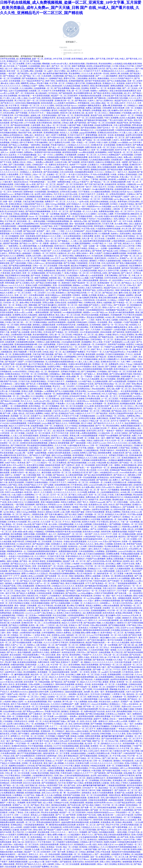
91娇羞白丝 (62, 253)
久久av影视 (89, 406)
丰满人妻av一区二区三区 (130, 177)
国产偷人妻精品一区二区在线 (63, 810)
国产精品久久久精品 (106, 830)
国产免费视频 (115, 524)
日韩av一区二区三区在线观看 (47, 177)
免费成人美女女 (19, 162)
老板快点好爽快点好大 (96, 778)
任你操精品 (114, 768)
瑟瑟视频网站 (85, 243)
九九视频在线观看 (67, 327)
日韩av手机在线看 (103, 852)
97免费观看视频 (89, 517)
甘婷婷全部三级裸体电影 (23, 192)
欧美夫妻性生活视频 (36, 465)
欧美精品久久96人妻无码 (116, 514)
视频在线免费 (88, 98)
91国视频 (109, 544)
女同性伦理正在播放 (69, 192)
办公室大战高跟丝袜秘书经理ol (16, 357)
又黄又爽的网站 (111, 275)
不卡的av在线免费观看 (100, 174)
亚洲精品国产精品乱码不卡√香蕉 (38, 640)
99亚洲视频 (79, 571)
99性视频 (76, 808)
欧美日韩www (84, 401)
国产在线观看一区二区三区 (42, 357)
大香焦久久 (12, 554)
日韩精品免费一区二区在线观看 (39, 542)
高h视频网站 (87, 342)
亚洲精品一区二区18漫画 (36, 647)
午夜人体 (29, 179)
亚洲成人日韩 (22, 305)
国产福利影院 (56, 312)
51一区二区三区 (95, 293)
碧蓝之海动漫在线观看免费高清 (123, 91)
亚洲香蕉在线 (62, 81)
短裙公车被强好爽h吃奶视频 (28, 731)
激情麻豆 (93, 261)
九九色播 (36, 849)
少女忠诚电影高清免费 (105, 130)
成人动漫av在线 (64, 108)
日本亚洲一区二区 (11, 303)
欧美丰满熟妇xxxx (127, 69)
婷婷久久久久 (46, 468)
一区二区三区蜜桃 (40, 507)
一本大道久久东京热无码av (53, 170)
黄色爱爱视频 (64, 443)
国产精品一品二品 (11, 785)
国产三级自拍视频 (17, 165)
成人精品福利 (41, 93)
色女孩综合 (75, 320)
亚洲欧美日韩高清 (116, 357)
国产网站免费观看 (11, 719)
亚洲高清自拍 (113, 404)
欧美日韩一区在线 (102, 73)
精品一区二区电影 (71, 847)
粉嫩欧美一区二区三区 (25, 394)
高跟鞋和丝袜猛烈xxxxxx (104, 812)
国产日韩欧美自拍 (20, 448)
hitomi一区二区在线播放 (101, 209)
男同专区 (20, 864)
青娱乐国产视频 (18, 847)
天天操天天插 (134, 832)
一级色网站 (72, 694)
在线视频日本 (104, 458)
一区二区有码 (90, 142)
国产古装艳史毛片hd (64, 347)
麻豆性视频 (47, 473)
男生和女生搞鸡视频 (90, 315)
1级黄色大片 (122, 623)
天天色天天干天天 (36, 113)
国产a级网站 (75, 128)
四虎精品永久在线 (68, 187)
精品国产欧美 (123, 123)
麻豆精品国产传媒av (58, 721)
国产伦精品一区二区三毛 (17, 618)
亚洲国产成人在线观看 (20, 332)
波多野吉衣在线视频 (101, 509)
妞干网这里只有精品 (114, 236)
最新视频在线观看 (89, 864)
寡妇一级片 (85, 330)
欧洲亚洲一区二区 (49, 610)
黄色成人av (35, 815)
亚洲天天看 (75, 433)
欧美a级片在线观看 (63, 588)
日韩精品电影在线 (78, 667)
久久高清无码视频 (96, 650)
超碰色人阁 (36, 115)
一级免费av (39, 162)
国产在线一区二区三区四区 (110, 849)
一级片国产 (12, 73)
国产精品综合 (59, 475)
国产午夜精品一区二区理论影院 (65, 332)
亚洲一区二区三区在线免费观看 (95, 795)
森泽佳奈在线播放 (135, 785)
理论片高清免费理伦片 (15, 497)
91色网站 (11, 369)
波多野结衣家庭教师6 (57, 322)
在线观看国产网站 (75, 303)
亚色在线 (7, 271)
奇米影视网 (132, 253)
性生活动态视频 (60, 615)
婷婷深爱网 (67, 295)
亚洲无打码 (14, 709)
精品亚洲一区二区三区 (130, 207)
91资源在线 (119, 386)
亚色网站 (85, 88)
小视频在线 (131, 184)
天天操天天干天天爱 (70, 416)
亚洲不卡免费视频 (59, 135)
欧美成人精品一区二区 (87, 490)
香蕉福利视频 (126, 746)
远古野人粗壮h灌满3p (44, 194)
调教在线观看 (48, 537)
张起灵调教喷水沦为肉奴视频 (18, 275)
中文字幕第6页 (47, 849)
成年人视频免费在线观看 (60, 268)
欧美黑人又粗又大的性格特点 (55, 130)
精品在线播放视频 (8, 280)
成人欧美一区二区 (17, 677)
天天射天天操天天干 (76, 135)
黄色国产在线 (97, 115)
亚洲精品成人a (88, 854)
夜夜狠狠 (53, 278)
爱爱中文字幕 (70, 78)
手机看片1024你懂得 (56, 280)
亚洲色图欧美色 (25, 751)
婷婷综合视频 (26, 325)
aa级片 (50, 71)
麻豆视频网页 (112, 76)
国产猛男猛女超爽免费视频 (20, 266)
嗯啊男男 (25, 83)
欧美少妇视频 (35, 559)
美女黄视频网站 (10, 340)
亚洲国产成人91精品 (75, 783)
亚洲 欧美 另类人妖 (99, 657)
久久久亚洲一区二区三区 (51, 522)
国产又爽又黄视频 (13, 509)
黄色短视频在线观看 (86, 76)
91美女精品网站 (82, 327)
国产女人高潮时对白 (105, 101)
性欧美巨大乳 (33, 596)
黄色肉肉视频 (134, 768)
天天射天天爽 (108, 224)
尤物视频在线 (83, 325)
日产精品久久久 (62, 618)
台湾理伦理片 (75, 460)
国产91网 (7, 413)
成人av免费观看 (49, 460)
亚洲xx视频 (123, 709)
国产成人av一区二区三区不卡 (52, 239)
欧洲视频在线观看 (35, 197)
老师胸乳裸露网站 (58, 199)
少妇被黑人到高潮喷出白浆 (115, 482)
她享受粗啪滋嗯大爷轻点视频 (84, 167)
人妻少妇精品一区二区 (52, 256)
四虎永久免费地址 (69, 502)
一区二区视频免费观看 (18, 406)
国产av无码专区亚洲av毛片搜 (99, 561)
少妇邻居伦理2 (53, 418)
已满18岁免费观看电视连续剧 (77, 776)
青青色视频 (10, 283)
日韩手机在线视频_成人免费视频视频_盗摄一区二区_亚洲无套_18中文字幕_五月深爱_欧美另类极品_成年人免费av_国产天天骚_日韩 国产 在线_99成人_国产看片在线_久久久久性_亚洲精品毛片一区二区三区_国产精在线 (71, 8)
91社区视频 (96, 519)
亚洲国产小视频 (75, 140)
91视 (21, 785)
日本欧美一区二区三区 (77, 697)
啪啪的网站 (137, 542)
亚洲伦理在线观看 (82, 115)
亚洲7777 (20, 778)
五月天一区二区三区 (60, 211)
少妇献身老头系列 (18, 596)
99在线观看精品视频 (70, 746)
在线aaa (33, 83)
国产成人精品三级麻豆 (75, 514)
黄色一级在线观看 (77, 224)
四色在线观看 (106, 332)
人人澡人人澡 (17, 436)
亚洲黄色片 (94, 638)
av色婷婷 (76, 564)
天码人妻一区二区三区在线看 (116, 655)
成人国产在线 (36, 73)
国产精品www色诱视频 (19, 145)
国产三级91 (28, 307)
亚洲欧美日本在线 (18, 197)
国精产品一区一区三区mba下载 (115, 325)
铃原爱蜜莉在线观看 (43, 411)
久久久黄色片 (72, 384)
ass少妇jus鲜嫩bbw (86, 593)
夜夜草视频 (8, 147)
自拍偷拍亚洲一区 (53, 330)
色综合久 (41, 512)
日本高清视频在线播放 (40, 603)
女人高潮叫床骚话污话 (62, 197)
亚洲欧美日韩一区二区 (64, 101)
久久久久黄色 (92, 211)
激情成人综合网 (53, 512)
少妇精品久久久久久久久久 (79, 145)
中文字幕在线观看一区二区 (106, 635)
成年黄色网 (38, 133)
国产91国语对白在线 (56, 138)
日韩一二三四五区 (48, 625)
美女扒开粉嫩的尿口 (95, 231)
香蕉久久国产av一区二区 (113, 307)
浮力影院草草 (31, 310)
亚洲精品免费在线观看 (22, 354)
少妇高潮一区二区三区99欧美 (72, 310)
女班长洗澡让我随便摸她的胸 (28, 103)
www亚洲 (19, 307)
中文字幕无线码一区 (47, 842)
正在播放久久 (94, 165)
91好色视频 (76, 509)
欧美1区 (102, 359)
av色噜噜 (81, 399)
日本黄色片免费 (83, 763)
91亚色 (62, 300)
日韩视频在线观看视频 (111, 601)
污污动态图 (14, 88)
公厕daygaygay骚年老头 (74, 566)
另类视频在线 (31, 470)
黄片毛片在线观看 (115, 640)
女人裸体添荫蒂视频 (28, 246)
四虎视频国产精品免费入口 (79, 150)
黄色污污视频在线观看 (73, 408)
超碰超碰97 (27, 253)
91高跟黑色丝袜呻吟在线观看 (128, 130)
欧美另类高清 (109, 613)
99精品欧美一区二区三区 (84, 335)
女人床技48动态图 (118, 509)
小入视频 (75, 243)
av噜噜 (43, 527)
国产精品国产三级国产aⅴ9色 (93, 268)
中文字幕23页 (10, 221)
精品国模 (103, 179)
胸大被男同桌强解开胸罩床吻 (55, 73)
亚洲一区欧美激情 (28, 236)
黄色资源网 (104, 204)
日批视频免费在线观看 (84, 172)
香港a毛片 (49, 364)
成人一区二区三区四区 (62, 564)
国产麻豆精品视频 (43, 766)
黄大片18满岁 (87, 423)
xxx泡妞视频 (114, 529)
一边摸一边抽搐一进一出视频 (94, 246)
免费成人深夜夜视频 (115, 559)
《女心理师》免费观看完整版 (58, 182)
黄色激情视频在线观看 (77, 798)
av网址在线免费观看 (111, 606)
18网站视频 (106, 411)
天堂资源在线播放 (49, 115)
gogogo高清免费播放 (88, 133)
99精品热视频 (117, 93)
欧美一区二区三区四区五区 (31, 719)
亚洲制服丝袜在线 (112, 256)
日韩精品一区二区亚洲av (116, 416)
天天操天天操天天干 (56, 381)
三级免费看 (111, 239)
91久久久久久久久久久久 (11, 86)
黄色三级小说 (51, 241)
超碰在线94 (34, 692)
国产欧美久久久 (8, 103)
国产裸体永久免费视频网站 (22, 241)
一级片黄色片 (101, 448)
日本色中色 (6, 569)
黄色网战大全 (17, 458)
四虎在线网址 (126, 234)
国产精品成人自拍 (111, 251)
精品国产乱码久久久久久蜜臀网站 (129, 101)
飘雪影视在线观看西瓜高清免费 (97, 630)
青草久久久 (93, 620)
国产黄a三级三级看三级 (133, 751)
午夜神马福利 (24, 588)
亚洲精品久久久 (109, 83)
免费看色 (138, 741)
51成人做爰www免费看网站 (23, 495)
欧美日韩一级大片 (84, 187)
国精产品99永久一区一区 (108, 128)
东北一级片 (101, 438)
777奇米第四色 (48, 559)
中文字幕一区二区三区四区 (33, 736)
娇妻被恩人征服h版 (101, 783)
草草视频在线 (84, 103)
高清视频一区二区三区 (20, 416)
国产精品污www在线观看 (22, 741)
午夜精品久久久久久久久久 (97, 455)
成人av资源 (31, 184)
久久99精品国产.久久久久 (34, 421)
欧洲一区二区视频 (75, 707)
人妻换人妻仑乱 (18, 413)
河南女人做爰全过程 (95, 441)
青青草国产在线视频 (117, 344)
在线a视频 (127, 64)
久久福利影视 (35, 170)
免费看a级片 (22, 418)
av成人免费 (65, 512)
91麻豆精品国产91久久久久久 (29, 189)
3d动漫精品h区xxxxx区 (109, 473)
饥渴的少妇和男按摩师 (127, 231)
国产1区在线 (84, 625)
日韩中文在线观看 (42, 571)
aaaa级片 (105, 672)
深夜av (130, 509)
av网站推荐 (49, 162)
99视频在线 (93, 817)
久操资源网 (36, 125)
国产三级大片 (127, 273)
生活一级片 (6, 741)
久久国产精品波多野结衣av (114, 352)
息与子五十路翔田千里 (121, 421)
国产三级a (41, 613)
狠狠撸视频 (126, 490)
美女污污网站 (60, 71)
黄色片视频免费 (20, 352)
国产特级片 (71, 591)
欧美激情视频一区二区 (133, 743)
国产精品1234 (25, 243)
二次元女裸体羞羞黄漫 (72, 236)
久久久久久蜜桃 (48, 106)
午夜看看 (129, 347)
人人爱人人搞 (76, 241)
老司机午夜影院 (88, 162)
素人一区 (62, 278)
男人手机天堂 (20, 101)
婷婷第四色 (46, 98)
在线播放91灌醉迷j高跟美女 (90, 106)
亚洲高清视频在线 (129, 458)
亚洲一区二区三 (23, 150)
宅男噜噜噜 (50, 532)
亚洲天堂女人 (23, 455)
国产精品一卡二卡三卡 (15, 761)
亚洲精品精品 (17, 825)
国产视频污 (44, 709)
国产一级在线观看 (78, 443)
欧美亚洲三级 (27, 248)
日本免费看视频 (59, 91)
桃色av (80, 369)
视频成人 (88, 662)
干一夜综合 (113, 428)
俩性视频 (51, 647)
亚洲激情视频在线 (77, 642)
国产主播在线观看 (134, 138)
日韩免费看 (107, 108)
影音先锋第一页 (24, 221)
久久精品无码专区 (24, 544)
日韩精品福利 (82, 322)
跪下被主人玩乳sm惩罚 (25, 209)
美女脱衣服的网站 (129, 359)
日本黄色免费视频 (70, 421)
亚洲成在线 (120, 677)
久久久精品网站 (26, 88)
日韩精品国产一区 (40, 165)
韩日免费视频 (17, 534)
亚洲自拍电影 (132, 174)
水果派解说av (55, 374)
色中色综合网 (31, 120)
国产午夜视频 (22, 113)
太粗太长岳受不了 (124, 571)
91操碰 (109, 335)
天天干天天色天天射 (60, 433)
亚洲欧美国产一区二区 (68, 820)
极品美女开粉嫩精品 (80, 266)
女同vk (79, 785)
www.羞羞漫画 (61, 716)
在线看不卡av (37, 416)
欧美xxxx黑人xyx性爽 (24, 312)
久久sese (89, 404)
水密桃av (121, 174)
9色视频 (109, 660)
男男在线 (135, 421)
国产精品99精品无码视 (84, 226)
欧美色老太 (128, 445)
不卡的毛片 (91, 219)
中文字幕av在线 (88, 229)
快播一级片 (8, 202)
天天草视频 (81, 219)
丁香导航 (95, 179)
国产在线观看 (74, 162)
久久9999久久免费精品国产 (109, 155)
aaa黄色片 (116, 702)
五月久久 (139, 211)
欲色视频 (125, 73)
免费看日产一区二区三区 (36, 138)
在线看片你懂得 (16, 152)
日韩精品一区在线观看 (98, 322)
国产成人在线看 (132, 453)
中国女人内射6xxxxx (36, 263)
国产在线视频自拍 (30, 78)
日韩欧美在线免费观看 (98, 800)
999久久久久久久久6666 (117, 443)
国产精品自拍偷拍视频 (77, 463)
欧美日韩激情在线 (45, 123)
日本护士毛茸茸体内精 (15, 138)
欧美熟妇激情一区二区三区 (109, 283)
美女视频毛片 (77, 374)
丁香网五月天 (137, 766)
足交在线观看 (52, 327)
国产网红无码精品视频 (24, 411)
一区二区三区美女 (12, 248)
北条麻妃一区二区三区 (56, 174)
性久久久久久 (27, 401)
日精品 (43, 697)
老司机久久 (134, 726)
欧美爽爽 (50, 347)
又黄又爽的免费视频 (124, 495)
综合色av (11, 549)
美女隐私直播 (112, 537)
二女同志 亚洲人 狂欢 (70, 69)
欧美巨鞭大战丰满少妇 (83, 761)
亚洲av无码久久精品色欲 (78, 261)
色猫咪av (94, 91)
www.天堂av (103, 542)
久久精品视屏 (31, 832)
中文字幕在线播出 (22, 115)
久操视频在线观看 (133, 441)
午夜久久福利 (102, 142)
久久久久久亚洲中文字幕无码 (68, 487)
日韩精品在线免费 (63, 857)
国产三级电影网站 (89, 372)
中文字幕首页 (17, 234)
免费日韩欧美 (103, 418)
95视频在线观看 (48, 815)
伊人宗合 (72, 253)
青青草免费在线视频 (49, 820)
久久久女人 (99, 172)
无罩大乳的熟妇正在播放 (19, 603)
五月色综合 (53, 93)
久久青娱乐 (18, 679)
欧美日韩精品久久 (122, 369)
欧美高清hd (95, 202)
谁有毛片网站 (20, 128)
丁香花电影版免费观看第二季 (129, 583)
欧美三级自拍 (99, 367)
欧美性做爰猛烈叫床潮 (93, 539)
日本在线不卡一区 (90, 788)
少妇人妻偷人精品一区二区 (102, 103)
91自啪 (34, 773)
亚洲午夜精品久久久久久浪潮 (48, 236)
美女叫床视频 (105, 500)
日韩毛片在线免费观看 (95, 512)
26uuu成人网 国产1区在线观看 (56, 719)
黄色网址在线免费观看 (124, 576)
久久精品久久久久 (92, 603)
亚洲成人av (93, 248)
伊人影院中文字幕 (85, 581)
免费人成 (81, 554)
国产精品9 (137, 93)
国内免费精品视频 (79, 569)
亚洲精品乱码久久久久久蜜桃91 (84, 214)
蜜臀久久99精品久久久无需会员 (35, 574)
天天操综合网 (97, 256)
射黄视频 (71, 199)
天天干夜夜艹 (123, 591)
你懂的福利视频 (135, 482)
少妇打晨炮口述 (109, 266)
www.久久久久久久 (17, 285)
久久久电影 (44, 660)
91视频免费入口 (113, 359)
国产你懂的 (43, 408)
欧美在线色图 (47, 103)
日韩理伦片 (136, 251)
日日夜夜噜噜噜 (37, 160)
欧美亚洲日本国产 (103, 406)
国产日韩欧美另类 (18, 445)
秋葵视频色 (105, 315)
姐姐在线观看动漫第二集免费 (65, 672)
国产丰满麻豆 (24, 734)
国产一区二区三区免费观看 (102, 386)
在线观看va (105, 603)
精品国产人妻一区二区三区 (75, 561)
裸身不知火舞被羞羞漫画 (129, 76)
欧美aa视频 (71, 376)
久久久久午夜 (61, 445)
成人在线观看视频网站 (105, 677)
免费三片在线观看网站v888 (27, 224)
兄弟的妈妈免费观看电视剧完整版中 (45, 337)
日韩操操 (69, 431)
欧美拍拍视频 (80, 431)
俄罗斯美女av (42, 505)
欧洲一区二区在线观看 (86, 465)
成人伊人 (128, 93)
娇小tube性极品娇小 (38, 835)
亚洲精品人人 (26, 172)
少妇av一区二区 (39, 174)
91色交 (123, 335)
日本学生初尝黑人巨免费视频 (117, 278)
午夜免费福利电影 (37, 182)
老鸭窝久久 (16, 736)
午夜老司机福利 (34, 423)
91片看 (115, 66)
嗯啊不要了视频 (113, 438)
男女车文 (57, 386)
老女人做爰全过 (136, 224)
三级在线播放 (82, 78)
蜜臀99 (97, 601)
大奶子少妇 (130, 692)
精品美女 (122, 537)
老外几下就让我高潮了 (20, 704)
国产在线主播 (121, 593)
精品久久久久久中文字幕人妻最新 (80, 448)
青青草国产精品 (89, 290)
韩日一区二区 (9, 305)
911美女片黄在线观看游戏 (40, 564)
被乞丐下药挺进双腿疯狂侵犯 (120, 485)
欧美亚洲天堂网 (92, 862)
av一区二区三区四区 (23, 293)
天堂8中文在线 (63, 344)
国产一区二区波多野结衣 (39, 667)
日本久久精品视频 (34, 64)
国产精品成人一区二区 (100, 182)
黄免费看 (121, 379)
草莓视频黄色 (71, 280)
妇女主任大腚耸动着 (32, 783)
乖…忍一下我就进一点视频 (89, 376)
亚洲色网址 (130, 800)
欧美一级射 (44, 810)
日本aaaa (75, 182)
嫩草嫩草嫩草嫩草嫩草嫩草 (113, 736)
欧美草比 (93, 78)
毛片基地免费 (115, 672)
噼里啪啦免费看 (81, 157)
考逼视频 (16, 207)
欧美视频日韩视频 (11, 566)
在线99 (6, 517)
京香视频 (18, 202)
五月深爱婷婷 (54, 477)
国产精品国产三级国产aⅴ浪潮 (56, 830)
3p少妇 (6, 512)
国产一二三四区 (128, 248)
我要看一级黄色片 (51, 243)
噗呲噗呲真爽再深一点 (17, 551)
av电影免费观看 (119, 241)
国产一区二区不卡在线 (123, 221)
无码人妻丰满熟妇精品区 (69, 756)
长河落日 (114, 204)
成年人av (5, 152)
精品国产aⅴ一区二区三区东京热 (55, 758)
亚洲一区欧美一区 (96, 347)
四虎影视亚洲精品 (39, 381)
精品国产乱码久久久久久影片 (116, 288)
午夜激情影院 (82, 263)
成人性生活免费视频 (9, 96)
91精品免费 (12, 258)
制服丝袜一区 (50, 394)
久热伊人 (116, 140)
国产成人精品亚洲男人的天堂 (93, 69)
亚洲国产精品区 (36, 450)
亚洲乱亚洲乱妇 (16, 204)
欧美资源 (22, 463)
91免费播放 (100, 551)
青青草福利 (123, 202)
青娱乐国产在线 (25, 133)
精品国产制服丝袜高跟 (95, 642)
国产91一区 (37, 243)
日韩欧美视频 (105, 734)
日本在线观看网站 (87, 551)
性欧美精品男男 (12, 239)
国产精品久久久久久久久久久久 (57, 578)
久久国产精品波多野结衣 (125, 803)
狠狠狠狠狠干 (108, 790)
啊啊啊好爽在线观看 (23, 519)
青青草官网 (106, 532)
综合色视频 (5, 788)
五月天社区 (96, 556)
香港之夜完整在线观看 (100, 86)
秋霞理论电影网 (10, 167)
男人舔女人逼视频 (111, 320)
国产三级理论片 (68, 465)
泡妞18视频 (83, 305)
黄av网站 (139, 335)
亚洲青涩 (85, 86)
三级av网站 (25, 396)
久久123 (132, 98)
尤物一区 (138, 167)
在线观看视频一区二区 (44, 88)
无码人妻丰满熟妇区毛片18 (112, 497)
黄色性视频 (6, 207)
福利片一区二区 (127, 115)
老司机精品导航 (103, 507)
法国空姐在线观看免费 (89, 709)
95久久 (137, 379)
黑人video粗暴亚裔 (44, 369)
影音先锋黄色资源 (8, 544)
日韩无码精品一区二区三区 (102, 340)
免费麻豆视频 (85, 645)
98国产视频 (87, 741)
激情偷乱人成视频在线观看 (44, 325)
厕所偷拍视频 (136, 591)
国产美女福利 (72, 209)
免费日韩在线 (91, 147)
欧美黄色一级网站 (22, 441)
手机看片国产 (46, 251)
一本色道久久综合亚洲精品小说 (20, 556)
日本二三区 (116, 458)
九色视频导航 (124, 394)
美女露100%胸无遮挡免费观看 (122, 312)
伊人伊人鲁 (127, 229)
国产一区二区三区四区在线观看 (40, 101)
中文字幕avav (84, 859)
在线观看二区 (35, 91)
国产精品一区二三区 (32, 76)
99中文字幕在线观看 (87, 357)
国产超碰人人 (90, 374)
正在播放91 (19, 199)
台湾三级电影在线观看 (29, 709)
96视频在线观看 (45, 615)
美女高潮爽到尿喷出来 (83, 93)
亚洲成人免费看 (10, 347)
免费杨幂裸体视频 (34, 739)
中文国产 (108, 342)
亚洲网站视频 (23, 835)
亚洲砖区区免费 (37, 670)
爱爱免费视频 (92, 135)
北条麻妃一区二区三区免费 (131, 271)
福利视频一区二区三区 (91, 197)
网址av (6, 110)
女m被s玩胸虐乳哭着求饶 (103, 189)
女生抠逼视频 (15, 81)
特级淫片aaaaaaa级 (98, 502)
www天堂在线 (116, 445)
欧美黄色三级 (79, 113)
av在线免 (75, 453)
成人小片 (9, 69)
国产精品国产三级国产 (121, 197)
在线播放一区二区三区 (115, 138)
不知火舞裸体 (133, 352)
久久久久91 (121, 239)
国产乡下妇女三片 (24, 507)
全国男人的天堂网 (34, 256)
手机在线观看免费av (31, 655)
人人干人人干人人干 (112, 539)
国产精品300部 (17, 123)
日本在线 (106, 96)
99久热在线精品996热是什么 (50, 470)
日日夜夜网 (19, 120)
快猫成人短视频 (77, 736)
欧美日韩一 (110, 815)
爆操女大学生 (6, 179)
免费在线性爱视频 (42, 549)
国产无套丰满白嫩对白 (48, 305)
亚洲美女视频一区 (53, 283)
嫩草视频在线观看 (22, 675)
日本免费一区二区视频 (85, 438)
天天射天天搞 (24, 381)
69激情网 (138, 778)
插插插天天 (127, 618)
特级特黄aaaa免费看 (131, 527)
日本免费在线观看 (37, 295)
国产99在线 (36, 275)
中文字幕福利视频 (22, 288)
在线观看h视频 (37, 426)
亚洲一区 (23, 798)
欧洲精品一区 (72, 170)
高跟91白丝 (8, 120)
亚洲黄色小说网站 (73, 138)
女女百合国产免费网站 (40, 867)
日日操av (86, 179)
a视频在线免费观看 (133, 160)
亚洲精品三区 (91, 571)
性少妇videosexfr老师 (108, 709)
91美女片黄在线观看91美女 (89, 739)
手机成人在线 (9, 756)
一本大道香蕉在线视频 (40, 96)
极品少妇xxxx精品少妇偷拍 (77, 731)
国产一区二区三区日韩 (50, 187)
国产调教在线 (100, 98)
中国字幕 (126, 849)
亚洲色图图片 (42, 534)
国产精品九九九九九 (85, 544)
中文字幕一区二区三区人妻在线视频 (15, 140)
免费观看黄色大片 (83, 256)
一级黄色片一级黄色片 (114, 431)
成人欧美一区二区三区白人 (97, 113)
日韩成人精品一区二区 (52, 352)
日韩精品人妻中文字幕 (76, 83)
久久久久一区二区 (128, 546)
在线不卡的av (107, 305)
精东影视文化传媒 (58, 707)
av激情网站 (130, 71)
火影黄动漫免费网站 (76, 615)
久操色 (28, 165)
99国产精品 (55, 662)
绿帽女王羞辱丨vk (19, 702)
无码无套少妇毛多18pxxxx (66, 106)
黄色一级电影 (50, 517)
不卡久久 (129, 354)
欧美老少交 (71, 670)
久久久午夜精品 (71, 426)
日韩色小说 (6, 495)
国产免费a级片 (49, 487)
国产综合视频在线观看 (61, 569)
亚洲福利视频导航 (77, 81)
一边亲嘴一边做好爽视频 (110, 248)
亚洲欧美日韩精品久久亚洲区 (56, 234)
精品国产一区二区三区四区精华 (64, 96)
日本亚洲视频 (73, 500)
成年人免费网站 (19, 468)
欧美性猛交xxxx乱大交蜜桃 (26, 359)
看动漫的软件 (54, 372)
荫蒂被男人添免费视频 (92, 110)
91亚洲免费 (8, 608)
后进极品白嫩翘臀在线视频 (115, 253)
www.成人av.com (31, 660)
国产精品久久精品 (53, 620)
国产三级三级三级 (127, 645)
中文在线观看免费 (101, 689)
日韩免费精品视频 (66, 524)
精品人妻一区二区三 (25, 177)
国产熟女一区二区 (49, 679)
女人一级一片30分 (46, 155)
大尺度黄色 (81, 748)
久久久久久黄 (87, 73)
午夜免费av (61, 404)
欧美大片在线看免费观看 (16, 610)
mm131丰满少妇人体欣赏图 (12, 682)
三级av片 (50, 207)
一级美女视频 (68, 367)
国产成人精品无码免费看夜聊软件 (98, 475)
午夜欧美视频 (88, 125)
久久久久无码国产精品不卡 (122, 78)
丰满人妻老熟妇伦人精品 (112, 157)
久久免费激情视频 (46, 246)
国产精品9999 (115, 542)
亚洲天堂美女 (79, 862)
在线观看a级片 (117, 160)
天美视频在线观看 (88, 416)
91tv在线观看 (87, 564)
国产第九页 (31, 384)
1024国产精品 (47, 226)
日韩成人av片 (82, 620)
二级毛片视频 (19, 384)
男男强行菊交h (15, 253)
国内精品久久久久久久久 (112, 743)
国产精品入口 (71, 76)
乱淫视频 (75, 133)
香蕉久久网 (65, 177)
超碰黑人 (51, 598)
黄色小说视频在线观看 (107, 167)
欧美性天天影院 (89, 522)
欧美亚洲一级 (88, 578)
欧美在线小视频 (97, 401)
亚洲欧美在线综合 (13, 374)
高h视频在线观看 (52, 160)
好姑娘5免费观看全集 (104, 125)
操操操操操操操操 (13, 574)
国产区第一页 (125, 275)
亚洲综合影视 (120, 340)
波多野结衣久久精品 (41, 652)
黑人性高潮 (92, 470)
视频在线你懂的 (83, 810)
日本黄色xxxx (111, 714)
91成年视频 (72, 445)
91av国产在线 (35, 98)
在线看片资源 (52, 689)
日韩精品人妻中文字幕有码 (22, 142)
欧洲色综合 (73, 546)
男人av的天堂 (34, 522)
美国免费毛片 (62, 460)
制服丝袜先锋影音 (8, 854)
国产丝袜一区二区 (66, 115)
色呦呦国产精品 (56, 78)
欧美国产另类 (26, 830)
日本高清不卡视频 (39, 261)
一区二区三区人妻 (127, 758)
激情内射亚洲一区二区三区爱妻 (110, 574)
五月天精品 (119, 763)
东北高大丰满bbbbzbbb (40, 704)
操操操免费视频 (78, 108)
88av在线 (28, 524)
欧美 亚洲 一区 (13, 71)
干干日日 (117, 670)
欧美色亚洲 (57, 86)
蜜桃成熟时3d (13, 798)
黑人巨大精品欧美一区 (87, 574)
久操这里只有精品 (127, 204)
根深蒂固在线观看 (70, 152)
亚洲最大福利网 (55, 507)
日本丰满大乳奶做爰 (24, 549)
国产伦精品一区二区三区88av (89, 758)
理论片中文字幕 (58, 675)
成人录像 (133, 293)
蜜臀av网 (106, 106)
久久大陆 (51, 293)
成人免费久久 (115, 480)
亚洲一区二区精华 (135, 81)
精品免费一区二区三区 (26, 822)
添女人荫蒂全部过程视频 (79, 724)
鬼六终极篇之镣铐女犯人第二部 (26, 817)
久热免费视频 (122, 684)
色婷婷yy (115, 234)
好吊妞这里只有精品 (16, 211)
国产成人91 (12, 652)
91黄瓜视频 (31, 475)
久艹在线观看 (22, 66)
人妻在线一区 (118, 209)
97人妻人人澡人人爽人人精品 (16, 98)
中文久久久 (132, 103)
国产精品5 (98, 93)
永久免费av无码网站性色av (80, 389)
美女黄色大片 (124, 689)
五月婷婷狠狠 (84, 209)
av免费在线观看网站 (89, 433)
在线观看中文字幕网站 (116, 687)
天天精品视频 (15, 391)
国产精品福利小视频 (41, 544)
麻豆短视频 (85, 746)
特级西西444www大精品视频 (99, 207)
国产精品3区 (101, 357)
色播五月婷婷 (17, 598)
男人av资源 (98, 342)
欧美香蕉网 (108, 115)
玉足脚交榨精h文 (57, 692)
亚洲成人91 (43, 78)
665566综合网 (105, 620)
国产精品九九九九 (60, 423)
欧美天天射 (111, 711)
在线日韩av (124, 320)
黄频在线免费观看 (57, 428)
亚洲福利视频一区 (119, 106)
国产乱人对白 (112, 69)
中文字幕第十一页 (94, 352)
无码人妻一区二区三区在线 (93, 239)
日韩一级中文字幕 (8, 593)
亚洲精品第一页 (88, 344)
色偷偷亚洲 (137, 349)
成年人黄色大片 (125, 367)
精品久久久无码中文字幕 (109, 271)
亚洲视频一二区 (14, 327)
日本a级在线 (101, 300)
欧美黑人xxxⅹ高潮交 (60, 436)
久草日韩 (113, 586)
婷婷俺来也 (35, 214)
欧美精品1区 (8, 187)
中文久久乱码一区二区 (114, 441)
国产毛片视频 (70, 263)
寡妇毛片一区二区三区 (117, 285)
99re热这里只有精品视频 (34, 620)
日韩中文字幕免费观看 (104, 593)
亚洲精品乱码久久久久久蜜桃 (69, 517)
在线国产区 (75, 618)
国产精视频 (41, 598)
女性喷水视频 (120, 330)
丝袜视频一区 (41, 71)
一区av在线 (98, 216)
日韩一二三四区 (58, 231)
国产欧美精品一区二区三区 (104, 583)
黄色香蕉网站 (75, 655)
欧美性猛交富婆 (123, 187)
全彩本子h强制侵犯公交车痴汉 (26, 810)
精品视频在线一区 (109, 519)
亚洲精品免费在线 (94, 83)
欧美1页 (3, 211)
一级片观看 (19, 505)
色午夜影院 (56, 650)
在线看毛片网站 (54, 367)
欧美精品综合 (104, 477)
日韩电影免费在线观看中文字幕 (60, 157)
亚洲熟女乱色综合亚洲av (108, 133)
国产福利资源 (81, 123)
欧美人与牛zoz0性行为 (16, 465)
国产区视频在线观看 (84, 216)
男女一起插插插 (115, 322)
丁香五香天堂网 (35, 352)
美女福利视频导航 (40, 335)
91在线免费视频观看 (18, 423)
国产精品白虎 (19, 546)
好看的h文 (53, 443)
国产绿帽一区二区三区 (10, 130)
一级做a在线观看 (52, 113)
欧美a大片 (94, 204)
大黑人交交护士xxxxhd (97, 443)
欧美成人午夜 (58, 401)
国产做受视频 (127, 601)
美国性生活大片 (67, 844)
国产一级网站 (39, 86)
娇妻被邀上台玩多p (109, 202)
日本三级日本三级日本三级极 (89, 790)
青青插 (113, 682)
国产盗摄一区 (73, 721)
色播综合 (52, 165)
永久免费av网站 (27, 71)
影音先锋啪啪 (75, 665)
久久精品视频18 (72, 275)
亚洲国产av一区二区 (98, 88)
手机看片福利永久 (58, 145)
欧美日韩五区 (95, 157)
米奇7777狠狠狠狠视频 (63, 226)
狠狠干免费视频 (79, 66)
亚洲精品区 (5, 783)
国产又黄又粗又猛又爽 (121, 96)
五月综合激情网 (83, 386)
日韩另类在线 (89, 300)
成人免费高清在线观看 (93, 613)
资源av (30, 162)
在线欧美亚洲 (119, 453)
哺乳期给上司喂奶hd (133, 386)
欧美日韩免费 (119, 108)
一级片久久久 (122, 172)
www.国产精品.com (73, 179)
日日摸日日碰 (128, 675)
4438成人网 (110, 317)
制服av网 (40, 795)
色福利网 (71, 322)
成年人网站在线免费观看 (88, 280)
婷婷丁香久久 (97, 349)
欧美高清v (10, 307)
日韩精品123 (27, 86)
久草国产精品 (124, 448)
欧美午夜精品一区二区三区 (112, 633)
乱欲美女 (13, 155)
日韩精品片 (60, 731)
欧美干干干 (8, 576)
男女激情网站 (75, 73)
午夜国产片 (85, 182)
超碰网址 (130, 295)
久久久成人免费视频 (75, 404)
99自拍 (90, 812)
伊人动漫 (68, 761)
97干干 (17, 576)
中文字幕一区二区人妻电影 (114, 805)
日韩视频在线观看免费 (18, 216)
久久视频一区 (40, 347)
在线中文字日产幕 (134, 83)
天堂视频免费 (71, 155)
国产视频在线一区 (17, 310)
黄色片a (116, 335)
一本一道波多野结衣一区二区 (98, 468)
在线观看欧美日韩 (93, 224)
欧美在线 (12, 455)
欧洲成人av (103, 295)
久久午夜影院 (47, 492)
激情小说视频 (13, 561)
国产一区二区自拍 (130, 88)
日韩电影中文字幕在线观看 (33, 330)
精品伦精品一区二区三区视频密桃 (113, 788)
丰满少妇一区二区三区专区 (48, 349)
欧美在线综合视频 (77, 64)
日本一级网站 (115, 465)
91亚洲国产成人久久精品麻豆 (102, 628)
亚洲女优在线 (61, 303)
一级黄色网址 (35, 145)
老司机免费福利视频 (71, 596)
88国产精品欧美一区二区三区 (121, 152)
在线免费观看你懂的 (81, 340)
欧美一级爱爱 (122, 162)
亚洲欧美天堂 (97, 145)
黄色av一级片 (80, 207)
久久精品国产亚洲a (8, 586)
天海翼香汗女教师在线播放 (20, 317)
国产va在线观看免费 (118, 381)
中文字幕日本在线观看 (133, 315)
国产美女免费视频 (62, 88)
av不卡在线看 (30, 123)
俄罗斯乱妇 (118, 561)
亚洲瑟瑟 (51, 404)
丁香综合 (20, 812)
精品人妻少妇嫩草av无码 (113, 110)
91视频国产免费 (63, 736)
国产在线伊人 (95, 305)
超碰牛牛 (112, 295)
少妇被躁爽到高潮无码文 (34, 290)
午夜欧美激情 (66, 160)
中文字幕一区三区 (57, 83)
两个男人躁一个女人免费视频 (41, 480)
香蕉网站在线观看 (112, 820)
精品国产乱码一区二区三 (41, 431)
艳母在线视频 (77, 539)
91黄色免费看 (106, 165)
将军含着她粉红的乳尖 (57, 261)
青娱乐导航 (43, 477)
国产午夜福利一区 (122, 305)
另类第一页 (127, 542)
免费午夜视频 (30, 349)
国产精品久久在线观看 (10, 401)
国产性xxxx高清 (23, 431)
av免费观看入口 (16, 110)
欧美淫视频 (34, 800)
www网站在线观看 (87, 152)
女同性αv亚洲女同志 (106, 290)
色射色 (99, 320)
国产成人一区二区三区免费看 (12, 64)
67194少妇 (4, 423)
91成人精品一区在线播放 (31, 130)
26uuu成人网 (20, 453)
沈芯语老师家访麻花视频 (48, 310)
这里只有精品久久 (74, 204)
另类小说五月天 (100, 187)
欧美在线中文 (63, 165)
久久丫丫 (54, 726)
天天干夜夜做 (7, 214)
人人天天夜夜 (29, 780)
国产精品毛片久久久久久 (104, 423)
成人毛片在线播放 (108, 379)
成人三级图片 (81, 549)
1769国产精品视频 (131, 322)
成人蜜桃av (100, 335)
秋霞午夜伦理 (67, 120)
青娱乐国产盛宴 (78, 512)
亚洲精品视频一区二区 (10, 396)
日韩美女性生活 (21, 721)
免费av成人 (29, 135)
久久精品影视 (135, 450)
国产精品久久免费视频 (26, 593)
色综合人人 (65, 133)
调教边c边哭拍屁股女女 (13, 135)
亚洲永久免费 (32, 285)
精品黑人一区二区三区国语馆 (55, 189)
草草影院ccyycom (55, 505)
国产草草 (138, 810)
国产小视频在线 (84, 771)
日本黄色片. (78, 849)
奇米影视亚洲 (122, 450)
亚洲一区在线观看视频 (62, 285)
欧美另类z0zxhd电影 (63, 340)
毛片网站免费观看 (112, 546)
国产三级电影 (111, 367)
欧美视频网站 (101, 152)
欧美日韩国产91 (86, 820)
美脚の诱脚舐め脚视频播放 (64, 219)
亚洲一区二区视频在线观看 (103, 150)
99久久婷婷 (76, 529)
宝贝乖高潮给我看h (8, 389)
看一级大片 (102, 490)
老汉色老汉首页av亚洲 (66, 118)
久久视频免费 (104, 234)
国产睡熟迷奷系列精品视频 (96, 120)
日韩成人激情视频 (21, 214)
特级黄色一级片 (125, 714)
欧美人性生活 (109, 505)
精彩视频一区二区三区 (13, 514)
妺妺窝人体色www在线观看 (33, 576)
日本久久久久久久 (40, 519)
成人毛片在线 (9, 66)
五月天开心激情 (43, 438)
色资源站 (133, 325)
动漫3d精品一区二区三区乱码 (41, 448)
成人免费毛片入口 (75, 71)
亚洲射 (137, 445)
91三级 (86, 204)
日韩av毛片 (132, 285)
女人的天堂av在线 (32, 110)
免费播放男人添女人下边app (121, 364)
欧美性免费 (69, 505)
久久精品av (112, 300)
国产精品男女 (24, 73)
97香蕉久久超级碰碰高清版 (110, 261)
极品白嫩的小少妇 (108, 638)
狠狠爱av (87, 312)
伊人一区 (30, 724)
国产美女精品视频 (42, 258)
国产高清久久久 (120, 475)
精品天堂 (35, 748)
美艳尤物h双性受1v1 (21, 160)
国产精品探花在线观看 (20, 125)
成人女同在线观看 (58, 216)
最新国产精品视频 (125, 167)
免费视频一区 (31, 199)
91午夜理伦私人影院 (99, 273)
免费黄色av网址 (111, 391)
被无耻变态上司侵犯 (9, 734)
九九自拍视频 (137, 150)
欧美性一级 (100, 236)
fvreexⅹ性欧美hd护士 (129, 473)
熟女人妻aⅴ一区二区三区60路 (54, 125)
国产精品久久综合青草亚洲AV (48, 69)
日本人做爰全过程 (32, 812)
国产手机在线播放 (41, 428)
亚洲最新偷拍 (59, 593)
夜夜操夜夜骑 (6, 768)
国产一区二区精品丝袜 (25, 93)
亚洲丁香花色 (25, 566)
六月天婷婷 (96, 330)
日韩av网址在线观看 (56, 209)
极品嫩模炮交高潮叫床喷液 (93, 138)
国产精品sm (127, 283)
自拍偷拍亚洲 (111, 184)
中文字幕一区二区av (59, 665)
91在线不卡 (46, 91)
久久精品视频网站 (19, 386)
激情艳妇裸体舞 (59, 500)
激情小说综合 (20, 608)
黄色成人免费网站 (113, 512)
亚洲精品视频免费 (118, 182)
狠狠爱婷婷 (41, 840)
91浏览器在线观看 (25, 379)
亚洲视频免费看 (39, 327)
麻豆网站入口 (22, 170)
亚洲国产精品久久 (98, 285)
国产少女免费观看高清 (25, 756)
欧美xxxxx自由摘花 (129, 820)
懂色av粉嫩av (69, 438)
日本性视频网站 (45, 285)
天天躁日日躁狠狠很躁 (115, 354)
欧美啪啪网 (79, 147)
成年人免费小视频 (73, 239)
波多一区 (94, 857)
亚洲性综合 (101, 177)
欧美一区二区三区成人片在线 (110, 147)
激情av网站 (24, 303)
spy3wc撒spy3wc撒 (8, 170)
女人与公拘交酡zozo (74, 300)
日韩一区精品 (77, 142)
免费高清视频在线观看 (57, 150)
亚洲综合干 (133, 638)
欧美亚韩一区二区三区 (68, 305)
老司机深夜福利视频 (54, 263)
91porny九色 (27, 428)
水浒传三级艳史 (121, 433)
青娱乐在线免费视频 (90, 665)
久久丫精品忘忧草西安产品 (33, 81)
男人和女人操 (94, 396)
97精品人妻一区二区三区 (99, 421)
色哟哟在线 (96, 394)
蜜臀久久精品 (84, 657)
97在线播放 (130, 559)
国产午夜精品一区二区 (13, 76)
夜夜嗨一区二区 (99, 687)
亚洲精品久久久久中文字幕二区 (20, 278)
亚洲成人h (73, 625)
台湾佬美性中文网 (41, 726)
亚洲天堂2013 (60, 246)
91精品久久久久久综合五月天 (115, 549)
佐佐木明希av (118, 280)
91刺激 (114, 174)
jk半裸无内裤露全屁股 (18, 650)
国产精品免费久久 (37, 657)
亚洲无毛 (77, 197)
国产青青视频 (71, 258)
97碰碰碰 (121, 295)
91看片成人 (12, 803)
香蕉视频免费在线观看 (58, 608)
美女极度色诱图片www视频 (74, 441)
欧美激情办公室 (96, 505)
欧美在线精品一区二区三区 (42, 837)
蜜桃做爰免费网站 (119, 468)
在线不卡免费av (52, 862)
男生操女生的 (105, 702)
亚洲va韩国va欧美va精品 (23, 532)
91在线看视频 (34, 66)
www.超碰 (119, 844)
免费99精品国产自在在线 (95, 711)
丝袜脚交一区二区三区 (10, 443)
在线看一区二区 (35, 721)
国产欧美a (129, 120)
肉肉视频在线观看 (116, 800)
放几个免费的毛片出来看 (60, 142)
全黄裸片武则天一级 (37, 418)
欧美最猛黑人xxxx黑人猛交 (124, 342)
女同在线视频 (127, 155)
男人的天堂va (64, 679)
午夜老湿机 (6, 273)
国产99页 (101, 825)
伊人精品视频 (137, 854)
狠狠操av (77, 285)
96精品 (40, 271)
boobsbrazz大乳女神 (96, 391)
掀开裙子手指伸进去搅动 (96, 81)
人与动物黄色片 (55, 596)
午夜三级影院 (84, 170)
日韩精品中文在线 (86, 384)
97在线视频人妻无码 (49, 110)
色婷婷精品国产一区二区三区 (89, 307)
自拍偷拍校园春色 (17, 808)
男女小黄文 (46, 805)
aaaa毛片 (116, 207)
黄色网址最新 (118, 500)
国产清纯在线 (113, 177)
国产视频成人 (90, 177)
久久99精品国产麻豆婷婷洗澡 (16, 638)
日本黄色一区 (103, 194)
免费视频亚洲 (51, 539)
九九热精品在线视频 (72, 86)
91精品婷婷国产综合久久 (34, 204)
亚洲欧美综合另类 (109, 362)
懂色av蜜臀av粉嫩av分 (90, 633)
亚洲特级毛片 (6, 657)
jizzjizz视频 (47, 423)
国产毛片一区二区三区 (61, 66)
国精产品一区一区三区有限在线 (46, 399)
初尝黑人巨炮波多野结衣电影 (99, 66)
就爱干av (9, 475)
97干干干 (50, 724)
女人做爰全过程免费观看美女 (16, 859)
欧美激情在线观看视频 (93, 369)
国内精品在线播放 (59, 805)
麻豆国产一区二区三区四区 (24, 840)
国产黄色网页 (94, 221)
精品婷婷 (132, 172)
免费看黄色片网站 (131, 170)
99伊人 (49, 86)
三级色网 (27, 849)
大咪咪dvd (131, 194)
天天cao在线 (41, 209)
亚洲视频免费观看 (70, 859)
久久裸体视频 (137, 492)
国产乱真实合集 (75, 805)
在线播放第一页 (96, 482)
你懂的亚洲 (127, 261)
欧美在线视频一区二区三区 (104, 684)
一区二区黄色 (46, 798)
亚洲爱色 (131, 335)
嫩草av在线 (123, 293)
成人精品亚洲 (59, 431)
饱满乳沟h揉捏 (110, 842)
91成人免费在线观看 (106, 571)
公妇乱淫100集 (61, 162)
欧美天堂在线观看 (17, 482)
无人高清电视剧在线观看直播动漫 (41, 128)
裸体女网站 (76, 578)
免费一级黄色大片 (83, 704)
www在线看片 (60, 103)
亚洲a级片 (87, 189)
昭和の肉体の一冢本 (85, 253)
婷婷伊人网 (115, 73)
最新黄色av (51, 108)
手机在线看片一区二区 (18, 771)
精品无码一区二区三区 (40, 675)
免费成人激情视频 (94, 108)
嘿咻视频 (46, 64)
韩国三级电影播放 (123, 290)
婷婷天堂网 (44, 692)
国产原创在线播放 (89, 128)
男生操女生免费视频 (96, 317)
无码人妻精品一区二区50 (124, 219)
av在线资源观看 (97, 275)
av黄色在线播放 (61, 364)
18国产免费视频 (63, 734)
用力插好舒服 (24, 96)
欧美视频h (19, 852)
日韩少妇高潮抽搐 (81, 160)
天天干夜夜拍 (25, 174)
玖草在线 (47, 332)
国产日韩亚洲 (135, 679)
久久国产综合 (73, 480)
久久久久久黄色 (119, 734)
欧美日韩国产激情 (34, 803)
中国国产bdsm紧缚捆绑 (114, 347)
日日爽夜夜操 (44, 199)
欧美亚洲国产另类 (129, 140)
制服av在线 (76, 88)
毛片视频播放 (114, 490)
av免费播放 (78, 120)
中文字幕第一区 (23, 743)
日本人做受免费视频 (123, 125)
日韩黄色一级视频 (121, 165)
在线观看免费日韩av (123, 189)
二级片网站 (119, 337)
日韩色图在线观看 (9, 226)
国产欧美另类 (96, 731)
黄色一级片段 (63, 655)
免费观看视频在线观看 (68, 551)
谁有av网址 (99, 544)
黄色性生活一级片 (43, 135)
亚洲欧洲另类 (34, 798)
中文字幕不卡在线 (39, 140)
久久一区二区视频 (13, 670)
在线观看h (57, 788)
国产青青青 (97, 251)
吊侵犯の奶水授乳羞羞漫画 (115, 216)
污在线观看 (75, 679)
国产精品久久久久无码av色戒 (21, 571)
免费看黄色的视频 (107, 211)
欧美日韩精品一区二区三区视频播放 (49, 379)
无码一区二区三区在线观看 (72, 406)
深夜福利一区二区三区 (76, 635)
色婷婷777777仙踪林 (78, 165)
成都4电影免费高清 (47, 315)
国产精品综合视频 (115, 170)
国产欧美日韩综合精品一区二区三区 (110, 384)
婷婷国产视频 (40, 404)
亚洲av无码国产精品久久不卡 (31, 485)
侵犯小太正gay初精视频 (24, 69)
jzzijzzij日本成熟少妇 (98, 485)
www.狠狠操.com (125, 142)
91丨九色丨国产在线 (113, 243)
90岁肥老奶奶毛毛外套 (66, 325)
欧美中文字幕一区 (123, 150)
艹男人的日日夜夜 (116, 120)
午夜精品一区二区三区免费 (42, 716)
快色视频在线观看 (107, 832)
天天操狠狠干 (107, 330)
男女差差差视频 (7, 453)
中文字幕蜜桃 (63, 128)
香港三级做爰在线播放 (23, 376)
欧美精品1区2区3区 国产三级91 (86, 473)
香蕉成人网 (75, 436)
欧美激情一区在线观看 (22, 268)
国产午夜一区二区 (25, 258)
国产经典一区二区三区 (93, 707)
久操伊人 (92, 101)
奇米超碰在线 (117, 647)
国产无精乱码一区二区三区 (77, 428)
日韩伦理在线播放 (124, 317)
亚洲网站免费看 (113, 554)
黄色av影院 (61, 271)
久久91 (117, 115)
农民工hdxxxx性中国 (126, 246)
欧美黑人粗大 (75, 234)
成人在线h (53, 524)
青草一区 (70, 216)
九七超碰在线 (122, 266)
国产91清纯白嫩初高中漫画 (121, 374)
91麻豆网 (128, 574)
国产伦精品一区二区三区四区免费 (97, 140)
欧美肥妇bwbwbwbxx (19, 692)
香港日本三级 (66, 113)
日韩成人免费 (68, 123)
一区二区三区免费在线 (25, 369)
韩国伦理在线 (115, 795)
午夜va (125, 704)
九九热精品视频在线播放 (100, 160)
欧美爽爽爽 (95, 822)
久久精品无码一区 (106, 433)
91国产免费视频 (97, 278)
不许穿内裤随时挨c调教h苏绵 (27, 187)
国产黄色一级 (25, 561)
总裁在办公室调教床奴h (106, 162)
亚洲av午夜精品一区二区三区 (88, 199)
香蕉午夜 (31, 608)
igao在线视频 (77, 450)
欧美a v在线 (134, 327)
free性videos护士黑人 (60, 64)
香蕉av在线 (134, 519)
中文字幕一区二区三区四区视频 (35, 374)
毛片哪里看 (16, 428)
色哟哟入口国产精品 (89, 453)
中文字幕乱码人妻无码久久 (108, 522)
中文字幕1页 (14, 106)
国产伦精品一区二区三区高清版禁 (102, 123)
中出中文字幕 (64, 539)
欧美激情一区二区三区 (57, 140)
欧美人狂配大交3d (16, 502)
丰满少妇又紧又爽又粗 (33, 578)
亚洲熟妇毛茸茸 (49, 118)
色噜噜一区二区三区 (126, 808)
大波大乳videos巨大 (61, 411)
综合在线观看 (74, 130)
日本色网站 (116, 630)
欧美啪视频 (120, 135)
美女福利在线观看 (13, 477)
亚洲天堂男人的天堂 (52, 416)
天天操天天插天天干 (108, 591)
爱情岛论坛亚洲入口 (22, 320)
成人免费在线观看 (84, 670)
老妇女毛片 (77, 588)
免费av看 (101, 815)
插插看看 (9, 519)
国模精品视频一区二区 (127, 588)
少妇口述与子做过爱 (125, 815)
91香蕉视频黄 (43, 384)
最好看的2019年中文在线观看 (33, 108)
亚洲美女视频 (20, 219)
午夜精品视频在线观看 (60, 229)
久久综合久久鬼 (132, 500)
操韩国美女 (87, 793)
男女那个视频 (43, 83)
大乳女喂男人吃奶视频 (92, 588)
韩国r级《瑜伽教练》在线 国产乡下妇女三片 (31, 229)
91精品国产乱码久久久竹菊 (70, 110)
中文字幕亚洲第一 (8, 743)
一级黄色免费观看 (41, 312)
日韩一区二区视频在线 (27, 167)
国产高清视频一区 (78, 211)
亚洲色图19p (64, 320)
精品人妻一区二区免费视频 (88, 780)
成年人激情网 (48, 864)
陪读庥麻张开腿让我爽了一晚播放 (67, 98)
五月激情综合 (7, 384)
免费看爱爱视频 (60, 798)
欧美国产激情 (9, 364)
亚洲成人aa (50, 761)
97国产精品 (131, 625)
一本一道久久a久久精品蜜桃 (88, 379)
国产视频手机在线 (106, 337)
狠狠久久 (139, 566)
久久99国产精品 (85, 381)
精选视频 (46, 145)
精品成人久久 (129, 243)
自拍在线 (134, 369)
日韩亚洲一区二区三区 (62, 468)
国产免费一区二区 (89, 808)
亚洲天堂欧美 (107, 221)
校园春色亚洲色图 (53, 465)
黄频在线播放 (104, 78)
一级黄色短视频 (39, 221)
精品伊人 (27, 514)
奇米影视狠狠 (78, 455)
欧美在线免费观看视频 (15, 157)
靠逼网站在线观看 (98, 859)
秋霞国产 (55, 298)
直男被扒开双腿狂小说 (24, 194)
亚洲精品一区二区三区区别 (45, 253)
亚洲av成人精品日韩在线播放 (76, 768)
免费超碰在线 (18, 179)
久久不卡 (120, 423)
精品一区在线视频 (79, 817)
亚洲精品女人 (116, 507)
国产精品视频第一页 (68, 739)
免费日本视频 (29, 534)
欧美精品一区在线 (70, 288)
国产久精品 (106, 827)
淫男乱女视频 (48, 303)
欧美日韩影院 (77, 630)
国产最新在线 (52, 300)
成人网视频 (59, 763)
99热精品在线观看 (88, 480)
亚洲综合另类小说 (69, 337)
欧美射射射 (55, 549)
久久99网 (83, 546)
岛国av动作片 (120, 103)
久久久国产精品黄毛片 (31, 509)
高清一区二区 (45, 743)
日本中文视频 (110, 349)
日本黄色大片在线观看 (18, 522)
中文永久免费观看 (125, 596)
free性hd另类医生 (20, 372)
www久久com (130, 280)
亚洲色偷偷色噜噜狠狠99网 (26, 344)
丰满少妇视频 (9, 731)
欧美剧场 (121, 83)
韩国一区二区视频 (44, 475)
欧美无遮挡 (76, 268)
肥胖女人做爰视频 (104, 303)
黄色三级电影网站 (114, 862)
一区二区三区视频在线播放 (36, 322)
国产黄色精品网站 (39, 288)
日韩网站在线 (90, 303)
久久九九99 (93, 542)
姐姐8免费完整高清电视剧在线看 (97, 241)
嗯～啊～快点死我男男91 (70, 793)
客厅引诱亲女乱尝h (11, 527)
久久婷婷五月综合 (60, 743)
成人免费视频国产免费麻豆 (74, 352)
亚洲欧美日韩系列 (124, 145)
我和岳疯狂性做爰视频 (65, 684)
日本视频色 (102, 372)
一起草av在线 (83, 202)
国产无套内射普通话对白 (112, 739)
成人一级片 (129, 724)
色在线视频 (112, 246)
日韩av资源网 (34, 684)
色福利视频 (26, 327)
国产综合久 (66, 167)
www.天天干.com (58, 258)
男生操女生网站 (67, 359)
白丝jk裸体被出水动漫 (13, 711)
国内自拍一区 (106, 280)
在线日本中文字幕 (69, 477)
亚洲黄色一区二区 (98, 746)
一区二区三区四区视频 (32, 460)
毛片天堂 (58, 194)
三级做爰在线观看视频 (117, 785)
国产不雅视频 (97, 724)
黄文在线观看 (16, 655)
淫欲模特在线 (92, 64)
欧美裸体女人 (33, 386)
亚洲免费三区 (33, 500)
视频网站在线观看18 (81, 519)
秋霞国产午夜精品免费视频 (59, 529)
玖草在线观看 (36, 303)
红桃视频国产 (61, 480)
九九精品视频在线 (91, 450)
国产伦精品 (93, 832)
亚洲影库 (35, 441)
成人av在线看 (17, 827)
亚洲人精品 (115, 783)
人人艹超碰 (59, 179)
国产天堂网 (87, 689)
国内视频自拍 (53, 192)
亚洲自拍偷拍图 (13, 108)
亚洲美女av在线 (59, 635)
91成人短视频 (105, 699)
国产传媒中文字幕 (133, 209)
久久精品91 (83, 421)
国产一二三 (101, 76)
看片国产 (139, 204)
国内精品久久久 (87, 130)
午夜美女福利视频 (39, 150)
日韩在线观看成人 (101, 524)
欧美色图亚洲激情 (42, 307)
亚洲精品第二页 (61, 724)
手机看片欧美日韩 (52, 711)
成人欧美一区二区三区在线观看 (36, 707)
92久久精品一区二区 (122, 660)
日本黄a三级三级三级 (14, 322)
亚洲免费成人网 (74, 246)
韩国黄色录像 (38, 514)
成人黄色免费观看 (131, 556)
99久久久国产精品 (110, 394)
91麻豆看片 (8, 182)
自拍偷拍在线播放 (79, 753)
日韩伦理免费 (17, 783)
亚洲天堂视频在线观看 (52, 628)
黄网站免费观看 (117, 86)
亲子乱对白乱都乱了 (55, 273)
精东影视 (112, 179)
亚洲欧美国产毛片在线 (87, 815)
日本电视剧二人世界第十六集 (113, 694)
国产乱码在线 (135, 655)
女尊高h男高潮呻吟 (118, 194)
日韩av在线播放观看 (26, 586)
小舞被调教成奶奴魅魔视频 (29, 226)
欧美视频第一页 (100, 404)
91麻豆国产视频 (74, 125)
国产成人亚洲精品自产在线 (64, 369)
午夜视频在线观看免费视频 (58, 221)
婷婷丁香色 (50, 81)
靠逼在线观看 (64, 638)
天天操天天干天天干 (92, 71)
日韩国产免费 (124, 300)
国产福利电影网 (66, 93)
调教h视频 (33, 305)
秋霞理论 (29, 157)
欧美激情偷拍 (95, 266)
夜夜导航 (57, 123)
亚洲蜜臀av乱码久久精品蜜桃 (123, 118)
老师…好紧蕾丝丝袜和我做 (81, 719)
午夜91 (107, 118)
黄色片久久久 (88, 835)
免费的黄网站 (23, 389)
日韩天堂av (81, 652)
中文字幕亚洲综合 (113, 401)
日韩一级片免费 (59, 852)
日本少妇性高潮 (67, 172)
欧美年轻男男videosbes (104, 803)
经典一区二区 (77, 177)
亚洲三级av (59, 776)
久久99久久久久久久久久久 (65, 492)
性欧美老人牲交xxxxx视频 (49, 167)
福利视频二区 (44, 827)
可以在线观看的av (105, 219)
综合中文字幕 (129, 840)
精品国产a (65, 214)
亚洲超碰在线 (46, 219)
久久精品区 (64, 689)
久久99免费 (18, 231)
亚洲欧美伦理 (39, 300)
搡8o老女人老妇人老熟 (10, 83)
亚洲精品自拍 (18, 613)
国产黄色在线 (52, 290)
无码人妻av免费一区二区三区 (119, 389)
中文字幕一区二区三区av (29, 697)
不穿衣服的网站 (41, 142)
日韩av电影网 (64, 266)
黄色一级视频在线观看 (122, 598)
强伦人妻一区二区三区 (43, 248)
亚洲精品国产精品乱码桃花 (121, 470)
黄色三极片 (46, 66)
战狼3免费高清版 (53, 342)
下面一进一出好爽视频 (50, 214)
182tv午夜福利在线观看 (89, 332)
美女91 (95, 645)
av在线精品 (118, 64)
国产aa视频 (49, 485)
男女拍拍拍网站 (105, 64)
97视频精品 (110, 226)
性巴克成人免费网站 (25, 280)
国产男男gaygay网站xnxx (33, 711)
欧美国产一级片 (44, 231)
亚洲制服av (39, 391)
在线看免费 (10, 342)
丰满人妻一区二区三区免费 (78, 91)
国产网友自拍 (81, 101)
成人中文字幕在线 (36, 364)
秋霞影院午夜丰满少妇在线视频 (48, 152)
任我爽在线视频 (134, 780)
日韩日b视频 (20, 184)
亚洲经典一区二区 (124, 682)
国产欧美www (110, 231)
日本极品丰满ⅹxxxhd (120, 726)
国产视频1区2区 (54, 288)
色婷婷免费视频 (56, 768)
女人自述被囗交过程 (98, 428)
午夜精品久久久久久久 (91, 827)
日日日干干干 (106, 534)
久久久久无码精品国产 (76, 231)
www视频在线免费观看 (101, 192)
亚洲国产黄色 (115, 418)
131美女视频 (65, 243)
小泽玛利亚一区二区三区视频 (12, 433)
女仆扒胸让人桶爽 (106, 214)
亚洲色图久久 (57, 544)
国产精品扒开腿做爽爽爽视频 (38, 211)
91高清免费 (47, 76)
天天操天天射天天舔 (56, 556)
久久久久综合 (84, 610)
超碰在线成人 (9, 507)
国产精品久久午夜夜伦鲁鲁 (64, 640)
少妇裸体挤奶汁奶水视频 (118, 98)
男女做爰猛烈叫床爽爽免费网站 (45, 320)
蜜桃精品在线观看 (99, 170)
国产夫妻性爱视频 (8, 480)
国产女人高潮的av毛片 (25, 283)
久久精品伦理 (136, 278)
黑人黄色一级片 (98, 692)
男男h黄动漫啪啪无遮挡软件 (48, 822)
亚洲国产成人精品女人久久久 (63, 307)
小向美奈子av (113, 258)
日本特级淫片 (101, 344)
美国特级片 (66, 283)
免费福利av (104, 91)
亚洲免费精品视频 (51, 133)
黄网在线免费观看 (25, 300)
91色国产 (99, 253)
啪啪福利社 (18, 349)
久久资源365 (5, 746)
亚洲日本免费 (17, 780)
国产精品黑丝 (102, 413)
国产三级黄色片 (36, 714)
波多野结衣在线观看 (70, 330)
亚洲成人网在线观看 (124, 613)
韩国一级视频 (111, 650)
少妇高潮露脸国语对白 (95, 310)
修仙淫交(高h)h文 (21, 182)
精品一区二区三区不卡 (125, 211)
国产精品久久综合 (129, 480)
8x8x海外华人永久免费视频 (12, 290)
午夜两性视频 (107, 199)
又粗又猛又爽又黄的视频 (33, 202)
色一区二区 (18, 367)
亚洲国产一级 (20, 475)
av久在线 (92, 463)
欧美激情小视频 (115, 88)
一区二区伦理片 (40, 293)
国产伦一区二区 (27, 517)
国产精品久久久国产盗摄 (40, 455)
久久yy (73, 758)
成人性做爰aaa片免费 (65, 598)
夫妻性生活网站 (126, 741)
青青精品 (64, 349)
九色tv (137, 761)
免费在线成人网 (55, 408)
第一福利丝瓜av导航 (79, 221)
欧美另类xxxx (84, 445)
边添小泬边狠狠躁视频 (18, 91)
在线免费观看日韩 (62, 485)
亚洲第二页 (96, 672)
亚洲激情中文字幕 (135, 381)
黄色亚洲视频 (103, 374)
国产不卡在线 (6, 162)
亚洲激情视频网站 (54, 561)
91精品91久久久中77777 (85, 413)
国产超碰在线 (114, 273)
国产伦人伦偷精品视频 (117, 81)
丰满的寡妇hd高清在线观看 (90, 96)
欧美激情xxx (72, 103)
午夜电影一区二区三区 (30, 106)
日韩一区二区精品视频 (100, 445)
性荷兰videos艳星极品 (14, 492)
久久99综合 (132, 216)
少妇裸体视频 (58, 76)
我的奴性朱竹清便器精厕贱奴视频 (54, 224)
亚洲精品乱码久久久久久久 (113, 71)
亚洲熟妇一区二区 (100, 364)
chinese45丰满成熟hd (124, 226)
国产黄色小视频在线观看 (24, 147)
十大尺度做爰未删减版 (27, 155)
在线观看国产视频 (19, 667)
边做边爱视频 (105, 652)
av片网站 (86, 285)
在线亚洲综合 (76, 689)
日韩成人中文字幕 (127, 66)
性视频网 (22, 803)
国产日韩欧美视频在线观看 (131, 128)
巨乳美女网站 (9, 113)
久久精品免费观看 (25, 726)
